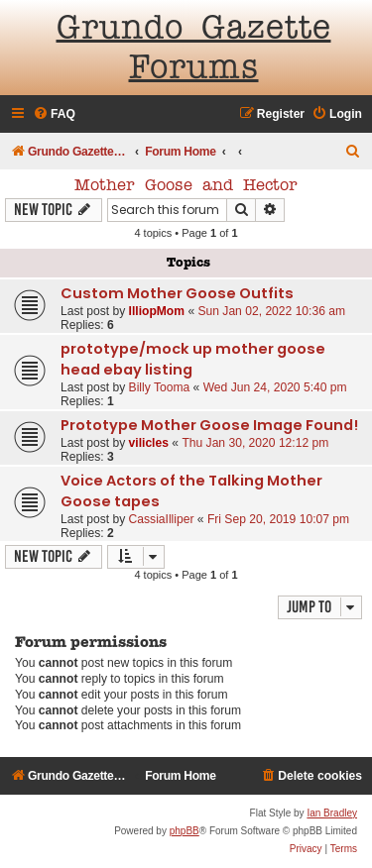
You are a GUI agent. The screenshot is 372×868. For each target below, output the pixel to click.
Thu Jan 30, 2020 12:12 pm (255, 443)
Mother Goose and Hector (186, 186)
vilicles (149, 443)
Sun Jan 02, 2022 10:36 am (271, 311)
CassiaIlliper (162, 519)
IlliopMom (157, 311)
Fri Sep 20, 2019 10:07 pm (278, 519)
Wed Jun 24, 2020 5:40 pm (275, 387)
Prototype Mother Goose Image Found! (209, 425)
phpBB (185, 831)
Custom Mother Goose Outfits (177, 293)
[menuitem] (54, 114)
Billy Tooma (160, 387)
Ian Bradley (332, 813)
